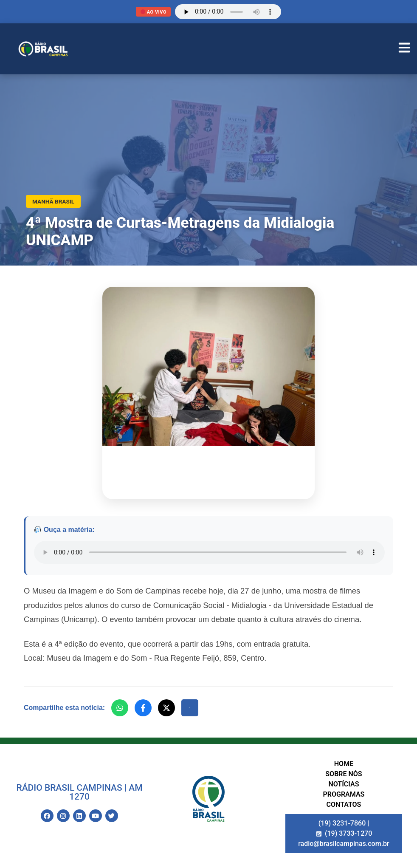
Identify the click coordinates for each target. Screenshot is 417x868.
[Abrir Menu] (404, 49)
